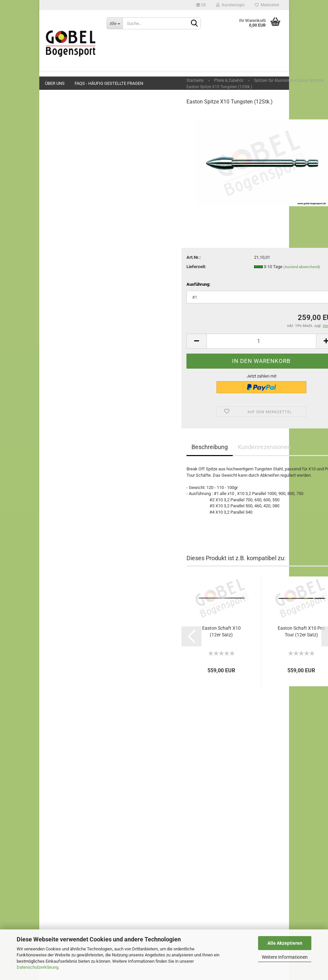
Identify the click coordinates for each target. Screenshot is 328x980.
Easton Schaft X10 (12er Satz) (164, 660)
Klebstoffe (63, 389)
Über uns (55, 83)
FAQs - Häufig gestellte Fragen (109, 83)
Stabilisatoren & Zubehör (77, 230)
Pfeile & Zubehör (69, 243)
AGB (48, 837)
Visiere (60, 190)
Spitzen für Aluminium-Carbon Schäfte (80, 301)
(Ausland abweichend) (244, 296)
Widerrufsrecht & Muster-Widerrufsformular (85, 829)
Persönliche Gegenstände (78, 428)
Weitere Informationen (285, 957)
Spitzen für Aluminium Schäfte (79, 276)
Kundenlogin (230, 5)
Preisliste (53, 806)
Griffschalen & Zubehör (75, 151)
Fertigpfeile (69, 339)
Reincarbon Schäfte (77, 314)
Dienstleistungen (69, 402)
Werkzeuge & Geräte (73, 415)
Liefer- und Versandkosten (69, 845)
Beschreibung (152, 476)
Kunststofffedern (75, 358)
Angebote (62, 125)
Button (60, 177)
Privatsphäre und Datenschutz (73, 860)
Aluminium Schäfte (76, 264)
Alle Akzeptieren (285, 943)
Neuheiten (63, 111)
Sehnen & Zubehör (71, 217)
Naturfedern (70, 368)
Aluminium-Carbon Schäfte (84, 289)
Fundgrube (63, 468)
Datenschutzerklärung (37, 967)
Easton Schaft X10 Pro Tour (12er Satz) (244, 660)
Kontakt (52, 798)
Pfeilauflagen (66, 164)
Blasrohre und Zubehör (75, 481)
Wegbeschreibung (61, 814)
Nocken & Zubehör (76, 348)
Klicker (60, 203)
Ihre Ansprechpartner (64, 852)
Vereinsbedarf (67, 441)
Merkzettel (267, 5)
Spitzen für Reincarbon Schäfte (80, 327)
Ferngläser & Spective (74, 454)
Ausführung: (141, 313)
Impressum (55, 790)
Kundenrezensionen (207, 476)
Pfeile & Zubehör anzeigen (79, 254)
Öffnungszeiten (59, 821)
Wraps (65, 377)
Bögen (59, 138)
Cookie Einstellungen (64, 867)
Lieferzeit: (139, 295)
